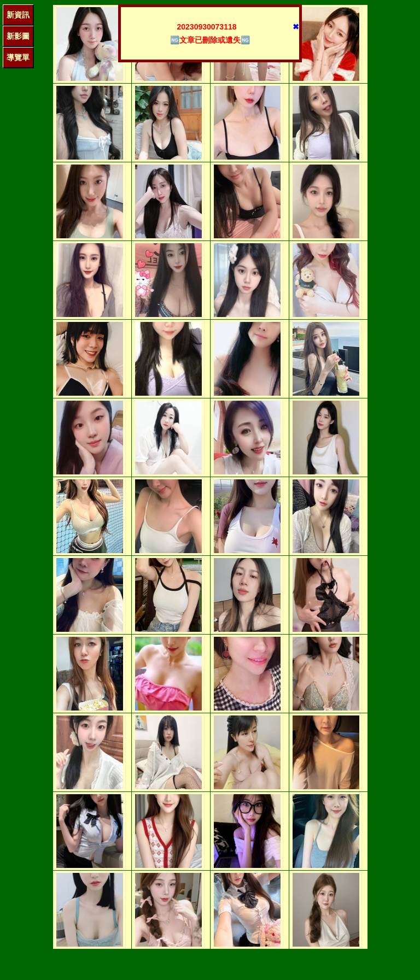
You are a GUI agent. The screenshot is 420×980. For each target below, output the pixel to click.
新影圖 (18, 36)
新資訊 (18, 15)
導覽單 (18, 57)
